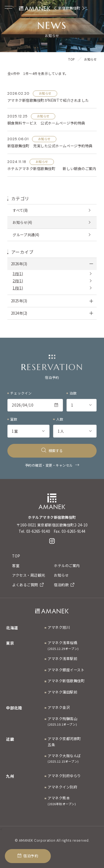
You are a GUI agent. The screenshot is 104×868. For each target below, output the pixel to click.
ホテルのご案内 (67, 566)
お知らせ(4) (22, 222)
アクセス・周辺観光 (29, 575)
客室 (16, 566)
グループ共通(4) (26, 235)
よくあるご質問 (28, 585)
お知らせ (61, 575)
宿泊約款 (64, 585)
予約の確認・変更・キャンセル (49, 465)
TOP (16, 556)
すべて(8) (20, 210)
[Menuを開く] (8, 7)
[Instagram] (52, 541)
